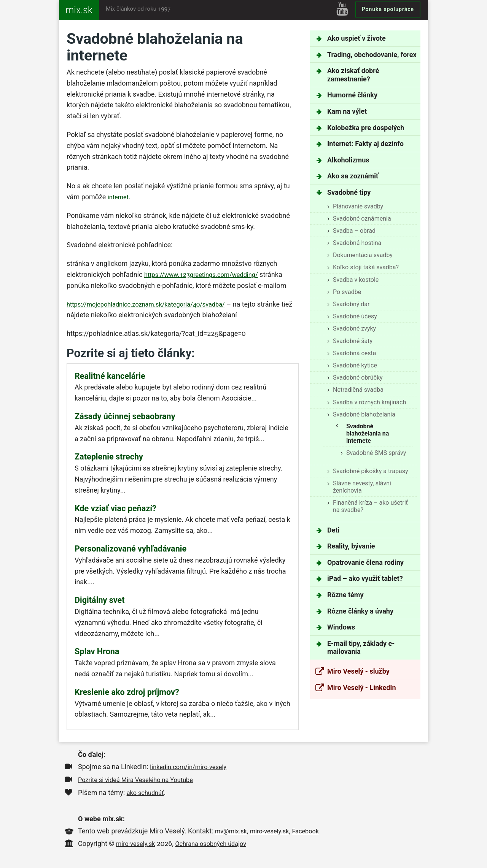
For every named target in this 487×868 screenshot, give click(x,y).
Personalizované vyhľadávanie (131, 551)
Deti (333, 530)
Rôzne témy (345, 595)
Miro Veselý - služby (358, 671)
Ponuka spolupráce (388, 9)
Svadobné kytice (355, 365)
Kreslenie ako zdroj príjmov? (127, 695)
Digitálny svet (100, 602)
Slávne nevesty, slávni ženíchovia (362, 487)
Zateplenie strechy (109, 458)
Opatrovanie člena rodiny (365, 562)
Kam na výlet (347, 111)
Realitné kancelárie (110, 376)
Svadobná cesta (355, 353)
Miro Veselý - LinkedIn (362, 688)
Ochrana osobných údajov (219, 847)
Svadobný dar (351, 304)
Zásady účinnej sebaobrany (125, 417)
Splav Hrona (97, 654)
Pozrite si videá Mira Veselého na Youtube (142, 783)
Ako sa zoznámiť (353, 176)
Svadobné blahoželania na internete (368, 433)
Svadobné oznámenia (362, 219)
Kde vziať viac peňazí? (115, 510)
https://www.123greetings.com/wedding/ (207, 274)
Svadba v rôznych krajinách (369, 402)
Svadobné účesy (355, 316)
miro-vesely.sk (275, 834)
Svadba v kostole (356, 280)
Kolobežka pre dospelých (366, 128)
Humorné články (352, 95)
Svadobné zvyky (354, 328)
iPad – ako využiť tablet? (365, 578)
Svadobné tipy (349, 192)
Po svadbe (347, 292)
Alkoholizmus (348, 160)
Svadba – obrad (354, 231)
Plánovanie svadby (358, 206)
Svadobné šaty (353, 341)
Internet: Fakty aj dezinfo (365, 144)
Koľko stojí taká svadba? (366, 267)
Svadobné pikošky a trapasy (371, 471)
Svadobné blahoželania (364, 414)
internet (119, 197)
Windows (341, 627)
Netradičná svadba (358, 390)
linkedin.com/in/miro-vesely (192, 770)
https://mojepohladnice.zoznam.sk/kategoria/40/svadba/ (154, 304)
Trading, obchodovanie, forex (372, 55)
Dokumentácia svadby (363, 255)
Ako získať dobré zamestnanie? (353, 75)
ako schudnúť (147, 796)
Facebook (314, 834)
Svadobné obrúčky (358, 378)
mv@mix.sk (233, 834)
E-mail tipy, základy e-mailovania (361, 648)
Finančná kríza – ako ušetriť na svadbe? (370, 506)
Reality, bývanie (351, 546)
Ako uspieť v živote (356, 38)
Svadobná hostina (357, 243)
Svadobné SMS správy (376, 453)
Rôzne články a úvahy (360, 611)
